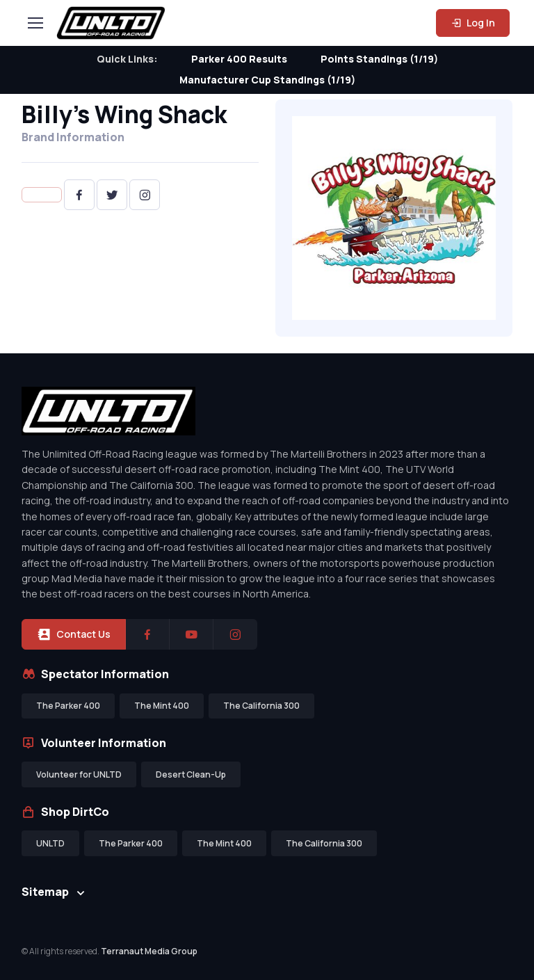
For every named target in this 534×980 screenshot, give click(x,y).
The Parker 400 (68, 706)
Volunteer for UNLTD (79, 774)
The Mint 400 (162, 706)
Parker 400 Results (239, 59)
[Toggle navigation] (35, 23)
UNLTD (50, 843)
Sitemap (45, 892)
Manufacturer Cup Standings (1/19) (267, 80)
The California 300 (261, 706)
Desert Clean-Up (191, 774)
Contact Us (74, 634)
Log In (473, 23)
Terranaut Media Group (149, 951)
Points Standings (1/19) (379, 59)
